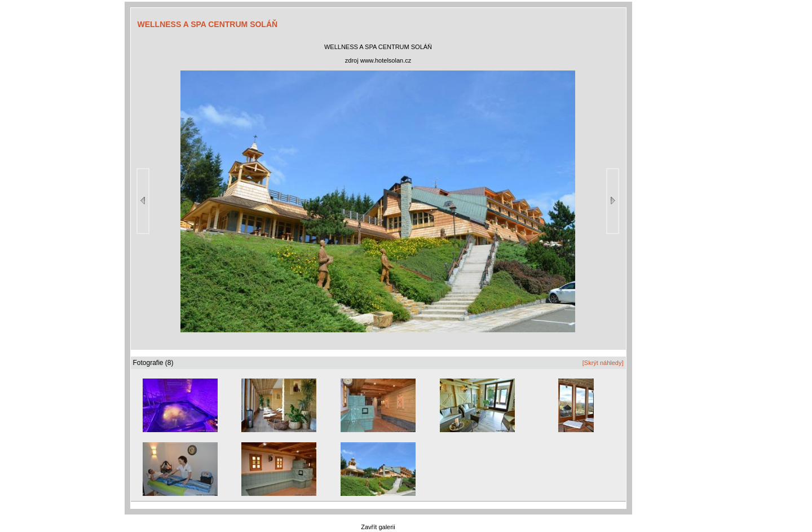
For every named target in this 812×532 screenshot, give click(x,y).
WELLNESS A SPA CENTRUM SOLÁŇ (208, 24)
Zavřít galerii (378, 527)
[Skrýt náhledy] (603, 363)
